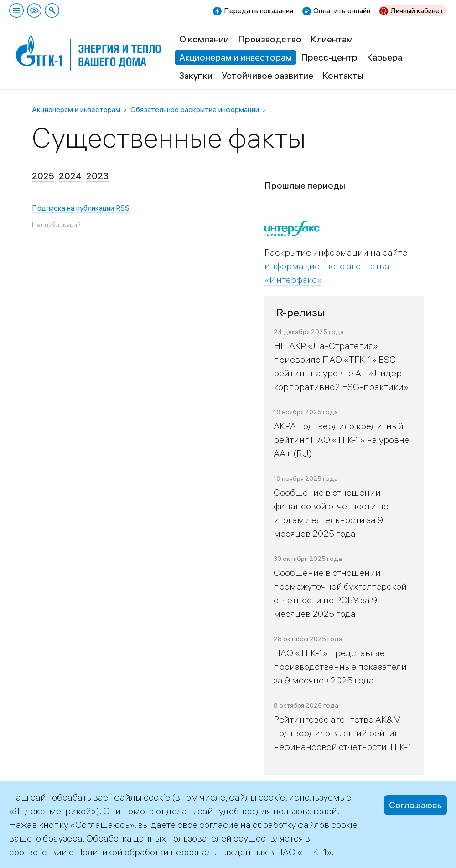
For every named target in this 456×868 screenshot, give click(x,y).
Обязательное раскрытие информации (195, 109)
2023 (97, 176)
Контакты (343, 75)
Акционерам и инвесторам (236, 57)
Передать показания (259, 10)
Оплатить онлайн (342, 10)
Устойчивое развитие (267, 75)
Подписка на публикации (73, 208)
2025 (43, 176)
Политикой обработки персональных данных (171, 852)
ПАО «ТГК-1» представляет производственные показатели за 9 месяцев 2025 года (340, 666)
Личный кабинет (417, 10)
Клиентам (332, 39)
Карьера (384, 57)
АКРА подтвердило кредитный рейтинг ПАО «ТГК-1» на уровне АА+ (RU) (342, 439)
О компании (204, 39)
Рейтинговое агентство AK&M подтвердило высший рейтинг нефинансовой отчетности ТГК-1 (343, 733)
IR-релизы (299, 312)
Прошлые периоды (305, 185)
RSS (123, 208)
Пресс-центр (329, 57)
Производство (270, 39)
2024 (70, 176)
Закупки (196, 75)
